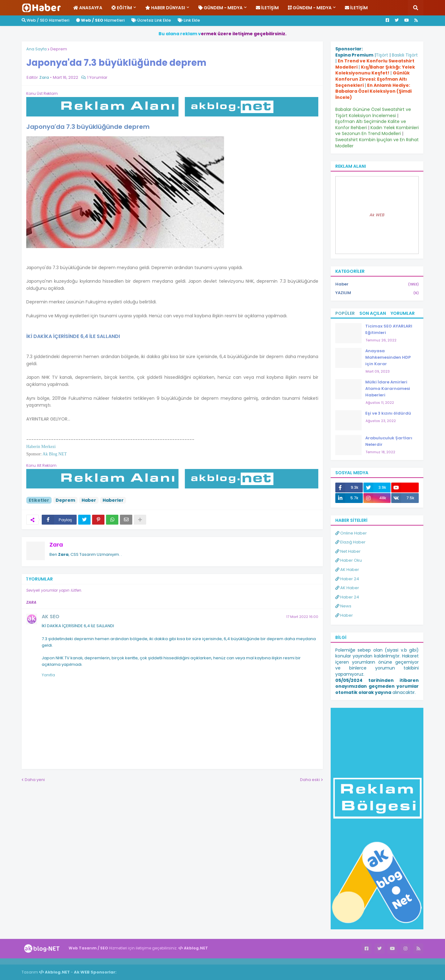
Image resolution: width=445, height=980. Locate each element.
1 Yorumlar (97, 77)
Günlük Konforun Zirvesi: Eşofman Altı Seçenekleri (373, 79)
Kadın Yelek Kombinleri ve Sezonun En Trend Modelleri (377, 131)
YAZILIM (377, 293)
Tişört (382, 55)
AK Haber (347, 570)
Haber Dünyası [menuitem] (165, 8)
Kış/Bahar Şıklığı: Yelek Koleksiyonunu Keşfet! (375, 70)
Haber (89, 500)
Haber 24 (347, 579)
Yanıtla (48, 675)
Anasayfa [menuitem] (88, 8)
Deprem (59, 49)
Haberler (113, 500)
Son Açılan (373, 313)
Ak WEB (377, 215)
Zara (56, 545)
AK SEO (51, 617)
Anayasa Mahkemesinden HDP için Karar (388, 357)
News (343, 606)
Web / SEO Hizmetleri (45, 20)
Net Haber (348, 551)
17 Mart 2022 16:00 (302, 617)
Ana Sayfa (36, 49)
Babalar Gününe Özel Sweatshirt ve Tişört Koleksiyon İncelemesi (373, 112)
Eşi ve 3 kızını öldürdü (388, 413)
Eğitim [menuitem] (122, 8)
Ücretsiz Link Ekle (151, 20)
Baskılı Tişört (405, 55)
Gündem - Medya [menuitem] (220, 8)
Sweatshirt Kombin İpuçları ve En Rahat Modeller (377, 143)
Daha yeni (35, 780)
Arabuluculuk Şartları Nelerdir (389, 441)
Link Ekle (189, 20)
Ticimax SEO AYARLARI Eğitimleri (389, 329)
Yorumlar (403, 313)
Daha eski (310, 780)
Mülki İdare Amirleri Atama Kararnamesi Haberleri (388, 389)
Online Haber (351, 533)
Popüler (345, 313)
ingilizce (64, 961)
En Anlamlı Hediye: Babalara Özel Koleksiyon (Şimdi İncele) (373, 91)
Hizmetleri (100, 20)
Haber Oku (349, 560)
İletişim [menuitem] (267, 8)
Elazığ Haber (350, 542)
